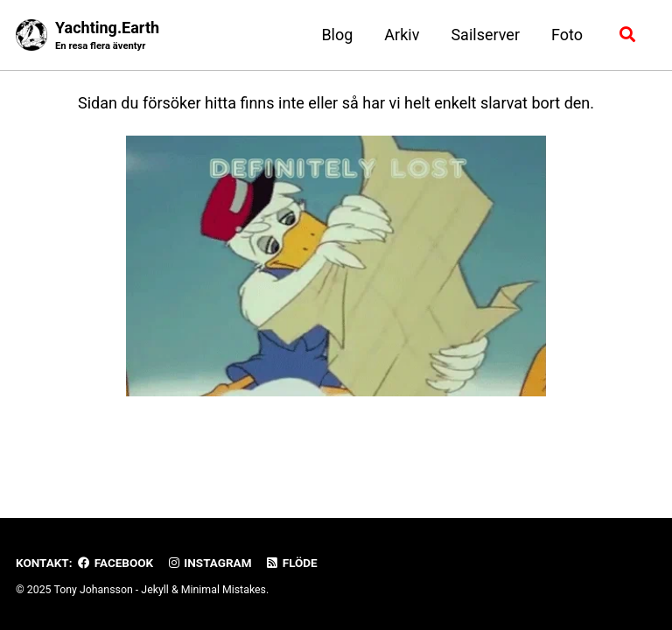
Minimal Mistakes (224, 590)
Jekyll (155, 590)
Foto (567, 35)
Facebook (115, 563)
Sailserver (485, 35)
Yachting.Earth (107, 36)
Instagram (209, 563)
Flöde (291, 563)
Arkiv (402, 35)
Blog (337, 35)
